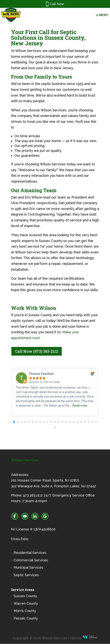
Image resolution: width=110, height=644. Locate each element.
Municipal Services (28, 567)
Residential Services (30, 553)
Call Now (55, 4)
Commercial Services (31, 560)
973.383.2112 (33, 495)
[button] (14, 422)
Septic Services (26, 575)
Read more (80, 405)
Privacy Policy (20, 539)
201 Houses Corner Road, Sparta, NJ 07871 (45, 480)
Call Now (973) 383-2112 (37, 351)
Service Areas (23, 590)
